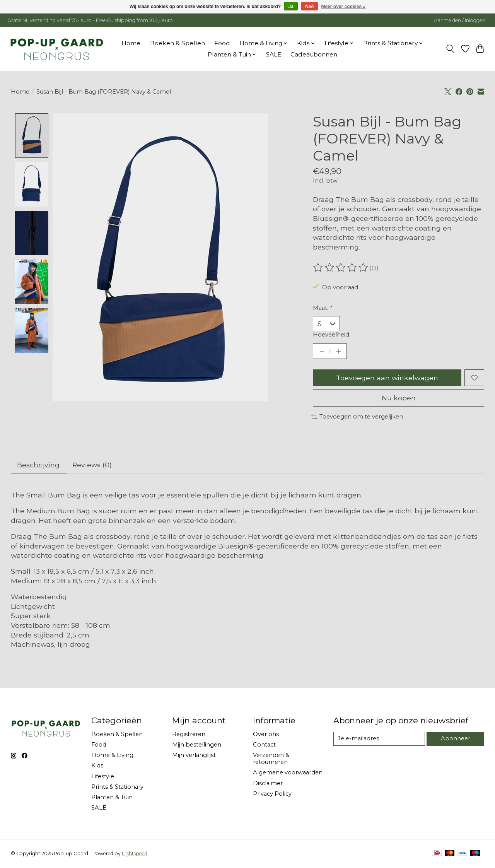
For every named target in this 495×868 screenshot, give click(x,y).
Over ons (266, 734)
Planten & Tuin (112, 797)
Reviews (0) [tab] (91, 465)
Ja (291, 7)
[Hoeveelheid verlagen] (322, 351)
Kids (97, 766)
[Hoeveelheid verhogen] (338, 351)
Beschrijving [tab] (38, 465)
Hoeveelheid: (332, 335)
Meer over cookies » (344, 7)
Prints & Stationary (117, 787)
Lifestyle (103, 776)
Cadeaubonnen (314, 54)
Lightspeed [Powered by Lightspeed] (135, 853)
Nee (309, 7)
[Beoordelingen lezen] (341, 268)
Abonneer (456, 739)
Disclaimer (268, 783)
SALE (273, 54)
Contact (264, 745)
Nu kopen (399, 398)
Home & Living (112, 755)
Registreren (189, 734)
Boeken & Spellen (178, 43)
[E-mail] (379, 739)
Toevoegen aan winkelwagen (387, 378)
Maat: (323, 308)
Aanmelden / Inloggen (460, 20)
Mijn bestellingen (197, 745)
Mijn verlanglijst (194, 755)
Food (222, 43)
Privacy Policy (272, 794)
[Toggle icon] (450, 49)
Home (131, 43)
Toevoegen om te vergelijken (357, 417)
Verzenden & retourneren (271, 759)
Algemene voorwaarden (288, 773)
